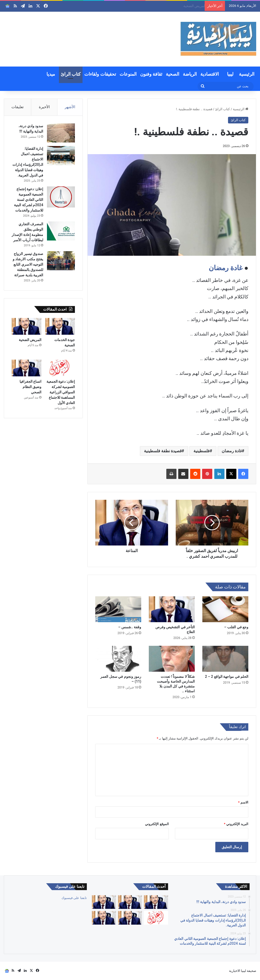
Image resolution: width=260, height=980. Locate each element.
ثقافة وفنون (151, 74)
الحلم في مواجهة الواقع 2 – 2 (227, 677)
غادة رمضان (226, 268)
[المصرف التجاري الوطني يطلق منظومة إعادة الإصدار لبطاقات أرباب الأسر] (61, 231)
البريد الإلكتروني (236, 824)
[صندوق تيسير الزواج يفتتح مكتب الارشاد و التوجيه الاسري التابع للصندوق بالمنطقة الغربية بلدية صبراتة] (61, 261)
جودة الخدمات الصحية (186, 6)
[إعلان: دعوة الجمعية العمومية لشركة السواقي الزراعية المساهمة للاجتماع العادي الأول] (60, 368)
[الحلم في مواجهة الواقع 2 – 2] (225, 659)
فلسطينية (202, 451)
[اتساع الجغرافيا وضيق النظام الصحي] (27, 368)
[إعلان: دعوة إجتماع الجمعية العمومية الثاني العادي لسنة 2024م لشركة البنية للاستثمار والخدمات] (61, 197)
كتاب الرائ (71, 74)
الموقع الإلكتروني (157, 824)
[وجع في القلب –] (225, 609)
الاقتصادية (210, 74)
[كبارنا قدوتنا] (156, 902)
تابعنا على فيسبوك (74, 898)
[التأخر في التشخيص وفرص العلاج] (172, 609)
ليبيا (230, 74)
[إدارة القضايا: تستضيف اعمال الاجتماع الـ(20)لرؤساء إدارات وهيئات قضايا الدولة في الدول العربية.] (61, 156)
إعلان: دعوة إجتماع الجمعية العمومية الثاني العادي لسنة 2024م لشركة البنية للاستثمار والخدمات (29, 200)
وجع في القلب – (236, 627)
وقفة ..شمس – (130, 627)
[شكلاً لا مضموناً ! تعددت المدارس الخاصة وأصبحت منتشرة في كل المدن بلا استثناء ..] (172, 659)
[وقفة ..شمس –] (118, 609)
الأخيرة (44, 107)
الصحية (173, 74)
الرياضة (190, 74)
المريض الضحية (30, 340)
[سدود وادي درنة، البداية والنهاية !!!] (61, 133)
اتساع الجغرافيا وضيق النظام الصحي (30, 387)
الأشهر (70, 107)
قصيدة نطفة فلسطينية (163, 451)
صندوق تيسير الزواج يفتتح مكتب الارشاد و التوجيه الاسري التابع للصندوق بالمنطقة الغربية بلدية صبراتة (28, 264)
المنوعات (128, 74)
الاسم (243, 802)
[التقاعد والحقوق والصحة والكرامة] (104, 918)
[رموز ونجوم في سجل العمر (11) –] (118, 659)
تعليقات (18, 107)
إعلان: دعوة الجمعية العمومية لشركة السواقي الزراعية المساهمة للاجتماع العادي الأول (61, 392)
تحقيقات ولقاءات (100, 74)
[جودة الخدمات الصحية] (60, 326)
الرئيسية (247, 74)
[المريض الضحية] (27, 326)
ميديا (51, 74)
